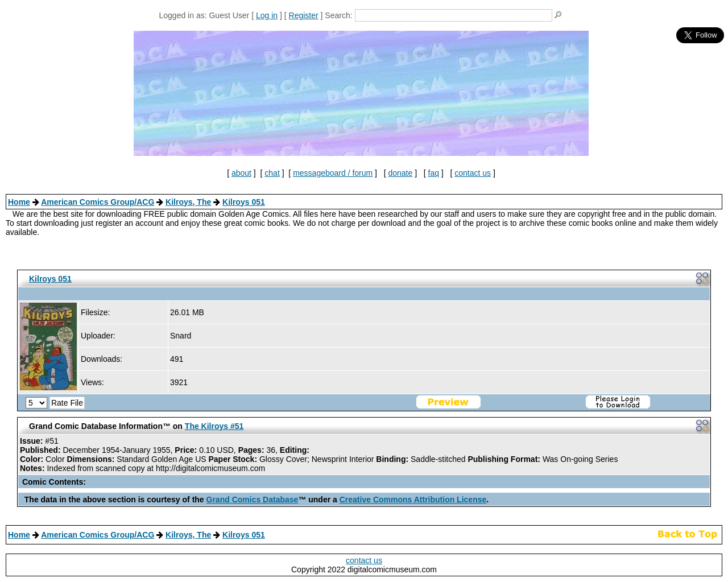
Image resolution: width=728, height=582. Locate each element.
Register (304, 15)
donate (400, 173)
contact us (473, 173)
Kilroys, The (188, 202)
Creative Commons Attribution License (413, 500)
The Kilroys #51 (214, 426)
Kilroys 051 (244, 202)
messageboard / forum (333, 173)
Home (19, 202)
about (241, 173)
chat (272, 173)
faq (434, 173)
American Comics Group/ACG (98, 202)
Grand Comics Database (253, 500)
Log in (267, 15)
